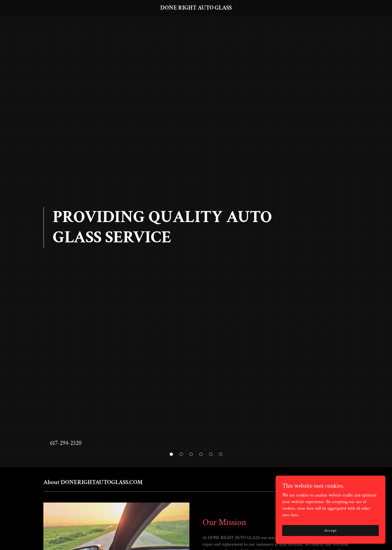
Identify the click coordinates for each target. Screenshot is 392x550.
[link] (196, 8)
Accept (330, 530)
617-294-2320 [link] (66, 443)
